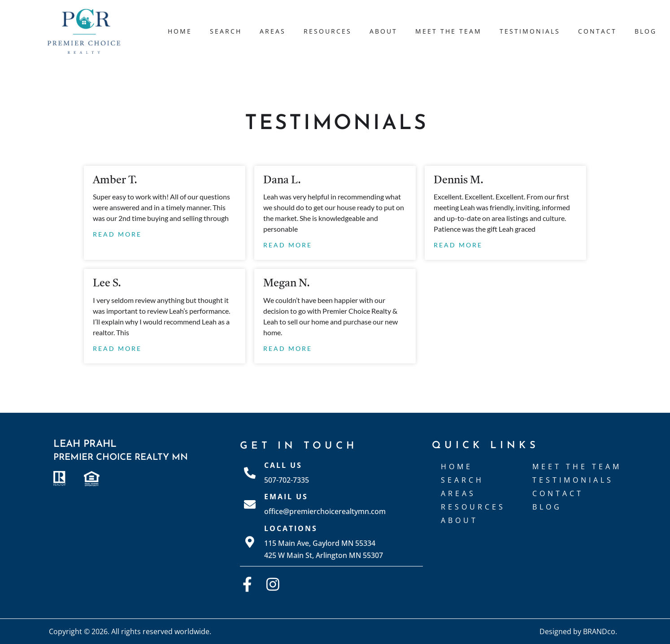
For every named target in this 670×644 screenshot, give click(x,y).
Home (180, 31)
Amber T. (115, 181)
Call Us (283, 465)
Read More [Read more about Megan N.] (288, 348)
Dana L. (282, 181)
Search (226, 31)
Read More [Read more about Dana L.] (288, 245)
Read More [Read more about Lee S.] (117, 348)
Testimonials (530, 31)
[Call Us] (250, 473)
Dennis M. (459, 181)
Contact (597, 31)
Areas (273, 31)
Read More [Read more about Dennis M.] (458, 245)
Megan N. (287, 284)
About (383, 31)
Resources (328, 31)
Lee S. (107, 284)
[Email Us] (250, 504)
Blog (646, 31)
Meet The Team (448, 31)
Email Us (286, 497)
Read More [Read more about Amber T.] (117, 234)
